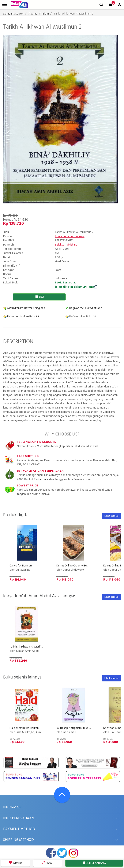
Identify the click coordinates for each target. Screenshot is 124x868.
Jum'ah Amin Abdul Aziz (70, 236)
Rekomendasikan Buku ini (21, 317)
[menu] (5, 5)
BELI (39, 297)
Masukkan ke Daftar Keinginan (24, 308)
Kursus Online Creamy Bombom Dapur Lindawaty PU (89, 566)
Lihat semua (111, 516)
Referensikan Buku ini (80, 317)
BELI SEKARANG (94, 863)
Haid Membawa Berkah (24, 728)
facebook (51, 853)
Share (48, 863)
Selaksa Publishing (66, 245)
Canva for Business (21, 566)
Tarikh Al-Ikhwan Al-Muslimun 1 (29, 647)
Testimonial (41, 479)
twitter (62, 853)
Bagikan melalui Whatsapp (84, 308)
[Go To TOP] (62, 795)
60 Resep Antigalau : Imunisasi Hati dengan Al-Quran (89, 728)
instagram (73, 853)
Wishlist (15, 863)
